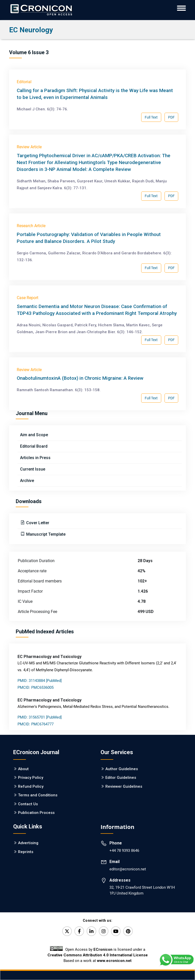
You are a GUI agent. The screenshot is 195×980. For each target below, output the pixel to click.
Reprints (26, 852)
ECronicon (103, 949)
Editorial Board (34, 446)
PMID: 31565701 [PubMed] (40, 717)
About (23, 769)
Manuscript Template (45, 534)
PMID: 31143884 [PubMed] (40, 681)
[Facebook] (79, 931)
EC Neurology (31, 30)
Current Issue (33, 469)
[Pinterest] (128, 931)
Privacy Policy (31, 778)
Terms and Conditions (38, 795)
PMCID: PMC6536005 (36, 688)
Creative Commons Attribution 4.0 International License (98, 955)
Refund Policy (31, 786)
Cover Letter (37, 523)
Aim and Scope (34, 435)
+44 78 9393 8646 (124, 851)
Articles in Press (35, 458)
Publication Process (36, 813)
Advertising (28, 843)
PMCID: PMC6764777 (36, 724)
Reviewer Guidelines (124, 786)
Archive (27, 481)
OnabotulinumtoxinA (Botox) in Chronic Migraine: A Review (80, 378)
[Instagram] (104, 931)
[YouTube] (116, 931)
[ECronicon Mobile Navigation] (181, 8)
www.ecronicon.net (114, 961)
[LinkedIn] (91, 931)
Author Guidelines (122, 769)
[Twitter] (67, 931)
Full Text (151, 117)
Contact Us (28, 804)
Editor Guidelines (121, 778)
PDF (171, 117)
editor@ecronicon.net (128, 869)
